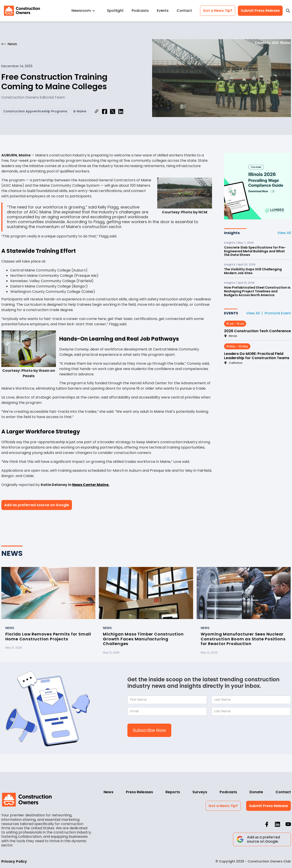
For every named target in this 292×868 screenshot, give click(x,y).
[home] (22, 11)
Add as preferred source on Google (37, 505)
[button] (85, 11)
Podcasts (140, 11)
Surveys (200, 792)
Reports (173, 792)
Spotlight (115, 11)
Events (163, 11)
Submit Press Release (260, 11)
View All (284, 233)
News (108, 792)
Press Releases (139, 792)
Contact (184, 11)
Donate (256, 792)
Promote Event (278, 313)
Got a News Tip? (218, 11)
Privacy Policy (14, 861)
